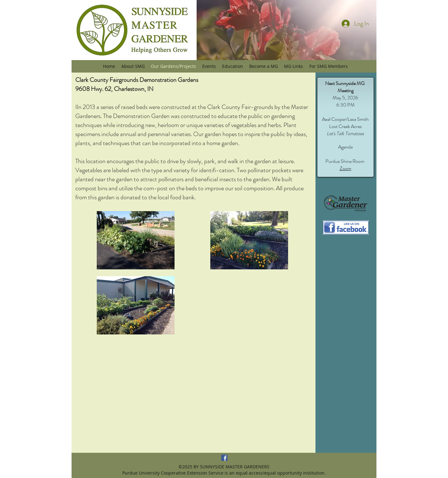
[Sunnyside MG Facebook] (224, 458)
